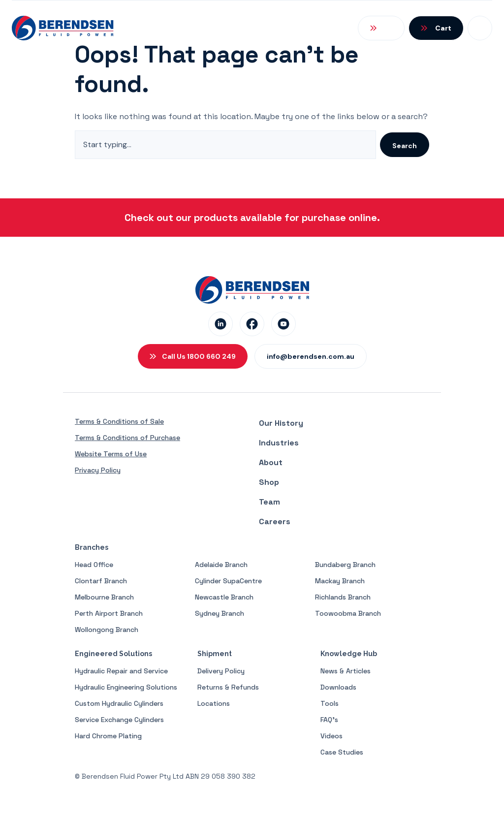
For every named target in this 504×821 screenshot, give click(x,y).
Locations (214, 703)
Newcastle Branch (224, 597)
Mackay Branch (340, 581)
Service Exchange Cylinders (119, 720)
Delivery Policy (221, 671)
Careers (275, 521)
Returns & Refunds (228, 687)
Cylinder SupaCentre (228, 581)
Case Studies (342, 752)
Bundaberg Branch (345, 565)
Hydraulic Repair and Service (121, 671)
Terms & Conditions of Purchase (127, 438)
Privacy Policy (98, 470)
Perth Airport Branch (109, 613)
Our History (281, 423)
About (271, 462)
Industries (279, 443)
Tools (330, 703)
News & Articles (346, 671)
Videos (331, 736)
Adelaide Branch (221, 565)
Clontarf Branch (101, 581)
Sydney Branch (220, 613)
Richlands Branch (343, 597)
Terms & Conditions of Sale (119, 421)
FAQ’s (329, 720)
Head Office (94, 565)
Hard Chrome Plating (108, 736)
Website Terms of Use (111, 454)
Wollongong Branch (107, 630)
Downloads (338, 687)
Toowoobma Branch (348, 613)
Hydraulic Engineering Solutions (126, 687)
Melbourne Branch (104, 597)
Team (269, 502)
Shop (269, 482)
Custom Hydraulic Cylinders (119, 703)
